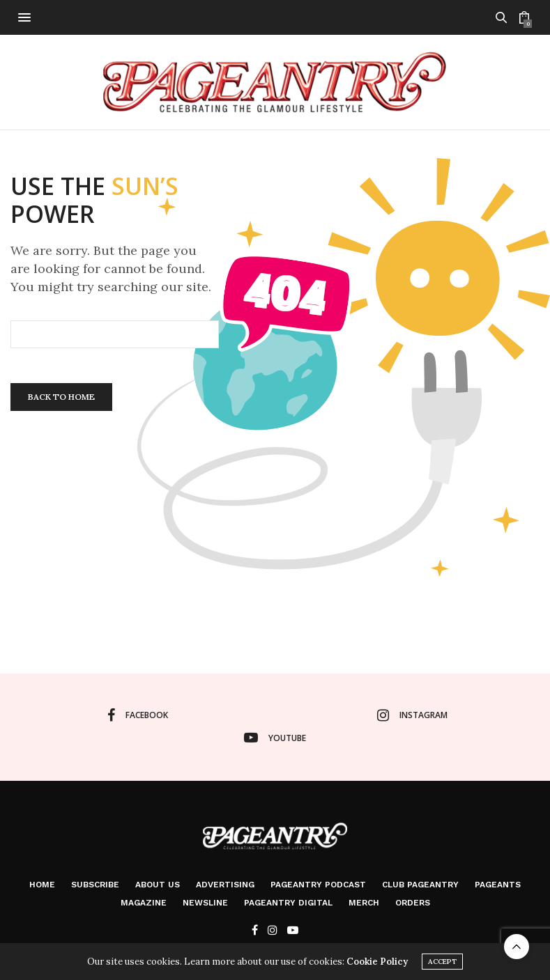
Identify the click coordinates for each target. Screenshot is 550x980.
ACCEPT (442, 962)
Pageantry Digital (288, 903)
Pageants (498, 885)
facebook (138, 715)
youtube (275, 738)
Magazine (144, 903)
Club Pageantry (420, 885)
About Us (158, 885)
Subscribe (95, 885)
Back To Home (61, 397)
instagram (412, 715)
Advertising (225, 885)
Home (42, 885)
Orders (413, 903)
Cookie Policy (377, 962)
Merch (364, 903)
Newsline (205, 903)
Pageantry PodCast (318, 885)
